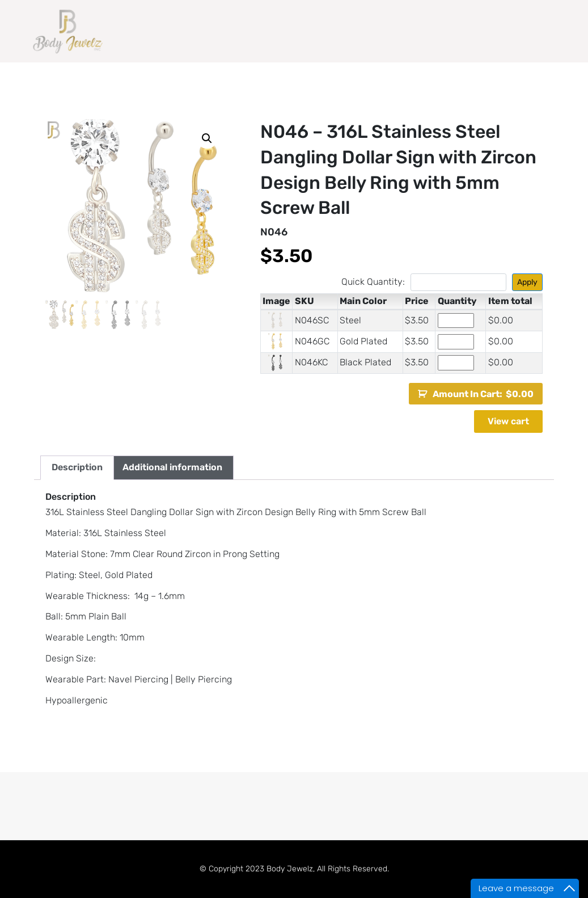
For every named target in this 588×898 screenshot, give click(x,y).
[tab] (77, 468)
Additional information (172, 467)
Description (77, 467)
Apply (527, 282)
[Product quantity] (456, 321)
